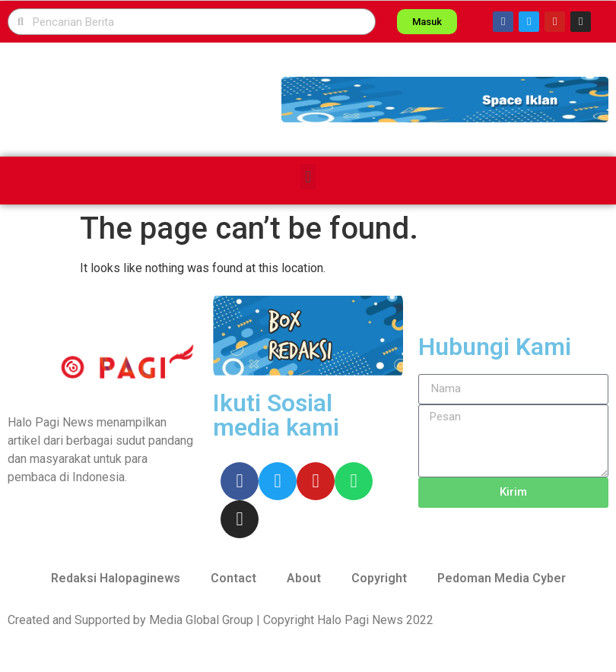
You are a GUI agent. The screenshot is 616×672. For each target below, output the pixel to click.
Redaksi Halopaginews (116, 578)
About (304, 578)
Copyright (379, 578)
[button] (445, 99)
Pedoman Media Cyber (502, 578)
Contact (233, 578)
